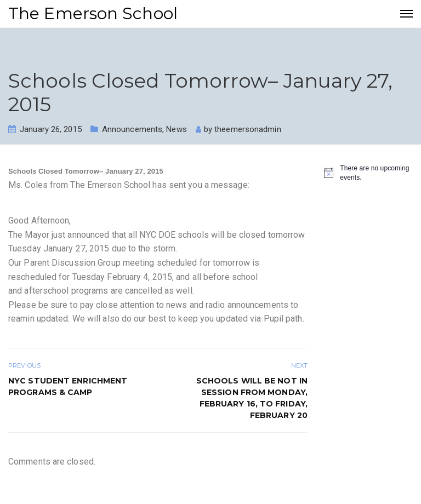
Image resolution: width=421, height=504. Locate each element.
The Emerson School (93, 13)
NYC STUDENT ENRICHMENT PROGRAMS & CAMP (68, 386)
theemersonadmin (248, 129)
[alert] (368, 173)
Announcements (132, 129)
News (176, 129)
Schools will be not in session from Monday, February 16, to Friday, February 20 (252, 398)
